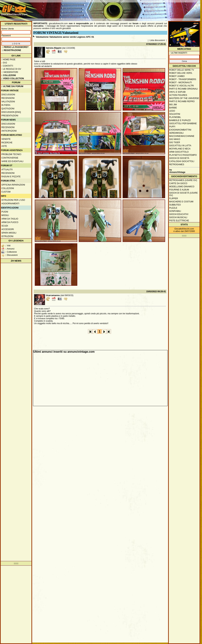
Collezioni (8, 188)
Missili (5, 215)
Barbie (173, 108)
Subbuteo (175, 205)
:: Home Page (8, 60)
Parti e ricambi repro (182, 101)
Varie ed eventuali (12, 161)
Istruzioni (7, 236)
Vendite (6, 139)
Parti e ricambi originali (183, 89)
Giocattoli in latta (180, 146)
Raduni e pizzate (11, 177)
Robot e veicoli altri (181, 86)
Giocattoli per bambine (183, 124)
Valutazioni (8, 102)
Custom (6, 192)
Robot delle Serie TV (182, 70)
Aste (4, 146)
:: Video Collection (12, 78)
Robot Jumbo (177, 76)
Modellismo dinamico (182, 187)
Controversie (10, 158)
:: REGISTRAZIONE (11, 50)
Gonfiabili (175, 211)
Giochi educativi (179, 214)
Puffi (172, 127)
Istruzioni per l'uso (13, 200)
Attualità (7, 170)
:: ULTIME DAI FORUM (12, 86)
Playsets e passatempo (183, 155)
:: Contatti (7, 66)
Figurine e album (179, 190)
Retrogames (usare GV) (183, 180)
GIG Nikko (175, 139)
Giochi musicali (178, 217)
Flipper (174, 198)
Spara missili (9, 233)
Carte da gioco (178, 183)
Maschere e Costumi (181, 202)
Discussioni (8, 95)
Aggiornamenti (10, 204)
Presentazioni (10, 116)
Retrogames (177, 165)
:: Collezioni (8, 75)
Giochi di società (179, 158)
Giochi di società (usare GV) (183, 194)
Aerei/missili (176, 133)
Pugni (5, 212)
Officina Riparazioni (13, 185)
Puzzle (173, 208)
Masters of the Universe (184, 98)
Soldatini (175, 114)
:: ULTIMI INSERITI (178, 53)
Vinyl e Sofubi (177, 92)
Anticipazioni (9, 131)
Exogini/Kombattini (180, 130)
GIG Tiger (175, 142)
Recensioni (8, 98)
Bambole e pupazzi (180, 120)
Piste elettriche (179, 221)
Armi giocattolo (179, 152)
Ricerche (7, 143)
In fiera (6, 105)
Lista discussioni (157, 40)
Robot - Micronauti (180, 83)
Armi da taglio (10, 219)
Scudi (5, 226)
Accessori (8, 229)
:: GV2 (4, 63)
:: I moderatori (10, 72)
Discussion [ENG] (11, 112)
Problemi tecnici (11, 154)
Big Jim (173, 105)
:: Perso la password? (15, 47)
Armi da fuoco (10, 222)
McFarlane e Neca (180, 149)
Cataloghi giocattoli (182, 161)
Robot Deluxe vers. (181, 73)
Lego (172, 111)
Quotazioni (8, 109)
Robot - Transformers (183, 79)
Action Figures (178, 95)
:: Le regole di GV (11, 69)
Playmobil (175, 117)
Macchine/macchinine (182, 136)
